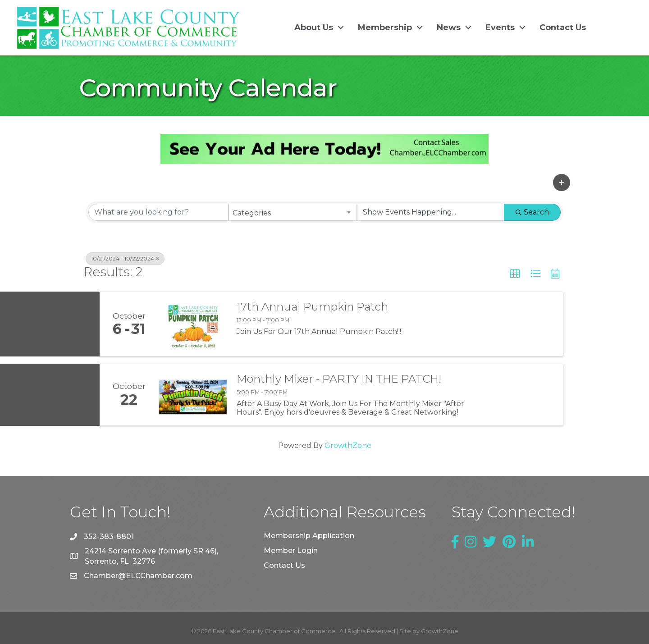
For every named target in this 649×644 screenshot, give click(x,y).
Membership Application (309, 536)
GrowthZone (348, 445)
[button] (562, 183)
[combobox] (293, 212)
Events (500, 27)
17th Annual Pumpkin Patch (312, 307)
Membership (385, 27)
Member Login (291, 550)
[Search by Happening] (431, 212)
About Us (314, 27)
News (449, 27)
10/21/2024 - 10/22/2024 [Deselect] (125, 258)
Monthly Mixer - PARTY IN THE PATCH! (339, 379)
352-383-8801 (109, 537)
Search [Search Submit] (532, 212)
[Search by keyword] (158, 212)
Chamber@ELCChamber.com (138, 576)
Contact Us (563, 27)
